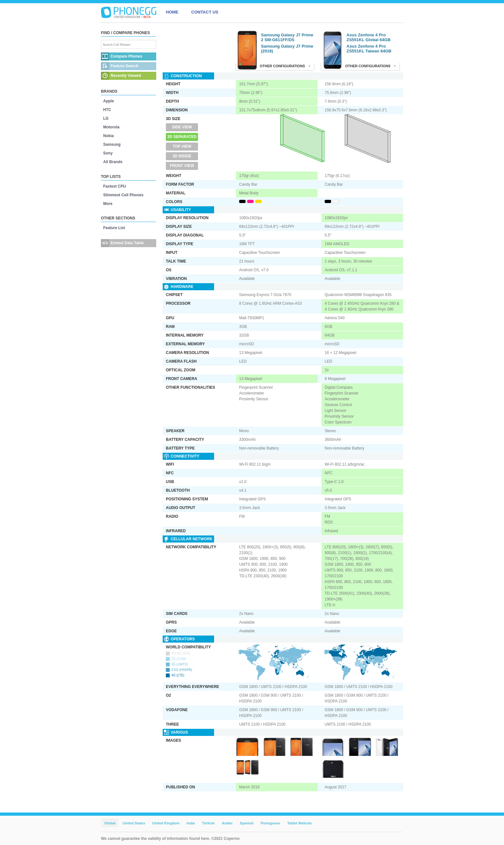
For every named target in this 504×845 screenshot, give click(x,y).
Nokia (108, 136)
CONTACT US (205, 12)
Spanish (247, 823)
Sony (108, 153)
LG (106, 118)
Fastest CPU (115, 186)
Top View (182, 146)
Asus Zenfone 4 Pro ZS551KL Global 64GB (369, 37)
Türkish (208, 823)
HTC (107, 110)
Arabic (227, 823)
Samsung (112, 144)
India (191, 823)
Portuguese (270, 823)
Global (110, 823)
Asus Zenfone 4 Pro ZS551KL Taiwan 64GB (369, 49)
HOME (172, 12)
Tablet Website (299, 823)
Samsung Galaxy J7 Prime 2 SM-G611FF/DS (287, 37)
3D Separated (182, 137)
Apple (108, 101)
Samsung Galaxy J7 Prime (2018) (287, 49)
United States (134, 823)
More (108, 204)
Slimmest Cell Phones (123, 195)
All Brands (113, 162)
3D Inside (182, 156)
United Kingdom (166, 823)
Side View (182, 127)
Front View (182, 166)
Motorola (111, 127)
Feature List (114, 228)
